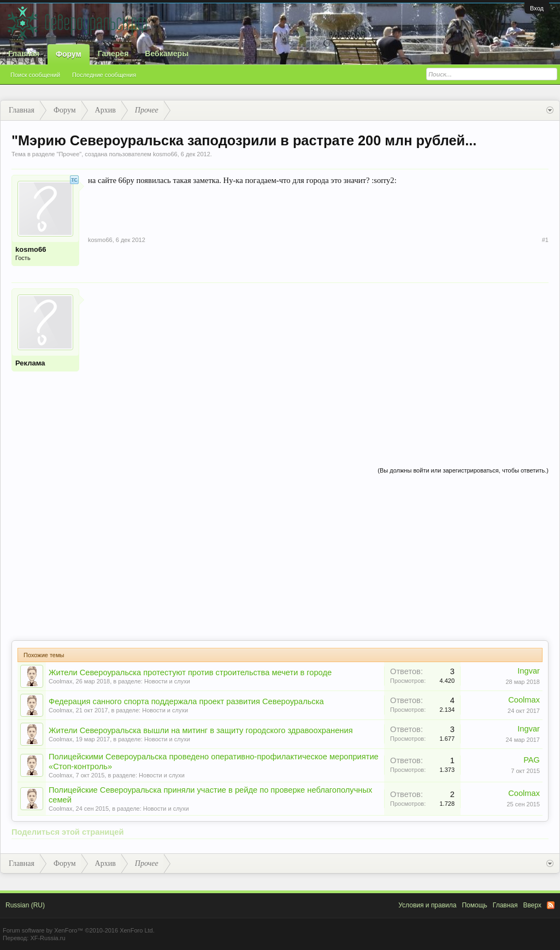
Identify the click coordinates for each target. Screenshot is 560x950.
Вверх (532, 905)
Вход (537, 8)
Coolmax (60, 681)
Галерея (113, 54)
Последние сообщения (104, 75)
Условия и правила (427, 905)
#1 (545, 240)
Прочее (69, 154)
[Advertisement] (318, 365)
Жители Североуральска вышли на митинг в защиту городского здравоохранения (201, 730)
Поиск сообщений (35, 75)
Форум (69, 54)
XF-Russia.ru (48, 938)
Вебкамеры (167, 54)
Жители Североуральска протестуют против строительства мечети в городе (190, 672)
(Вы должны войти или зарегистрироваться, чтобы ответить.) (463, 470)
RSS (551, 905)
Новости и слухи (167, 681)
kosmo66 (165, 154)
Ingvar (529, 671)
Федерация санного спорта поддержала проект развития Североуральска (186, 701)
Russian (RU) (25, 905)
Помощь (474, 905)
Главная (24, 54)
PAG (532, 760)
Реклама (30, 363)
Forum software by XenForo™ (79, 930)
